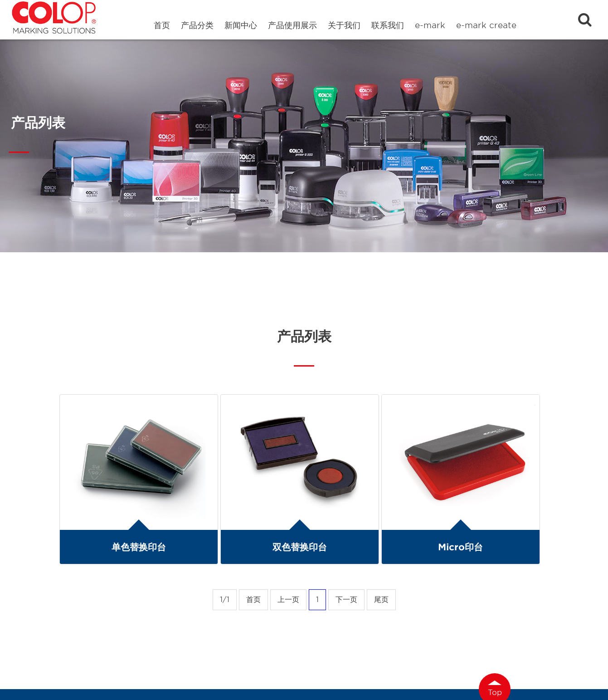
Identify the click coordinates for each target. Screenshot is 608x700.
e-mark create (486, 25)
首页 (162, 25)
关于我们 (344, 25)
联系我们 (388, 25)
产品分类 (197, 25)
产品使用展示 (292, 25)
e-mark (430, 25)
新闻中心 (241, 25)
